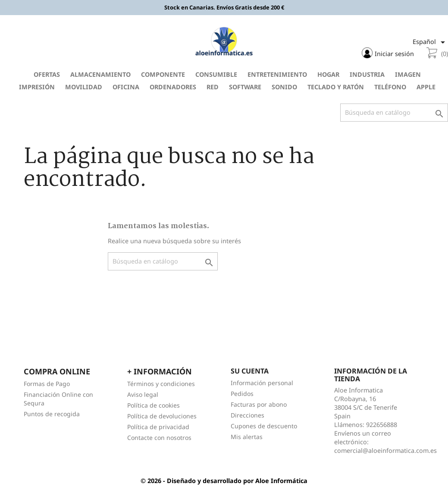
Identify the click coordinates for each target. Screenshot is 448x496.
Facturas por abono (259, 404)
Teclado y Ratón (336, 87)
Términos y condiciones (161, 384)
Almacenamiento (100, 74)
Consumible (216, 74)
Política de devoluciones (162, 416)
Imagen (408, 74)
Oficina (126, 87)
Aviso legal (143, 394)
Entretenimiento (277, 74)
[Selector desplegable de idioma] (430, 42)
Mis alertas (247, 437)
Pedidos (242, 394)
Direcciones (247, 415)
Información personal (262, 383)
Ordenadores (173, 87)
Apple (426, 87)
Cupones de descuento (264, 426)
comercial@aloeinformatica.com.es (385, 450)
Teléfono (390, 87)
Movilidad (84, 87)
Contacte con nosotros (159, 438)
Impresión (37, 87)
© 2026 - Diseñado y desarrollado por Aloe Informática (224, 481)
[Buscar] (394, 113)
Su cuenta (250, 371)
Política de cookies (154, 405)
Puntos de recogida (52, 414)
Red (213, 87)
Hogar (328, 74)
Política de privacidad (158, 427)
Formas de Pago (47, 384)
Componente (163, 74)
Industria (367, 74)
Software (245, 87)
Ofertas (47, 74)
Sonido (284, 87)
